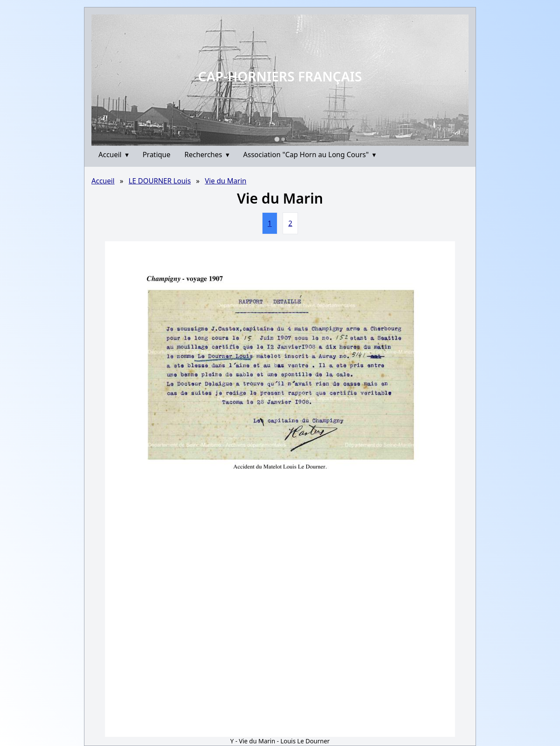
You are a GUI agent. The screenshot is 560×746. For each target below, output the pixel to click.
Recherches (207, 155)
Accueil (114, 155)
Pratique (157, 155)
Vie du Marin (226, 181)
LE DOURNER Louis (160, 181)
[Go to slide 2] (283, 139)
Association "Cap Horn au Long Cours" (310, 155)
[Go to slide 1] (277, 139)
